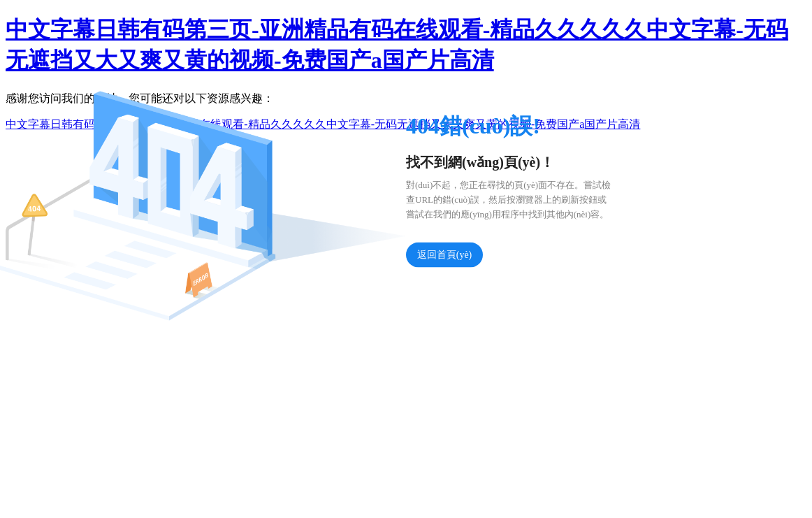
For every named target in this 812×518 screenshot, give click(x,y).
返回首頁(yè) (445, 255)
